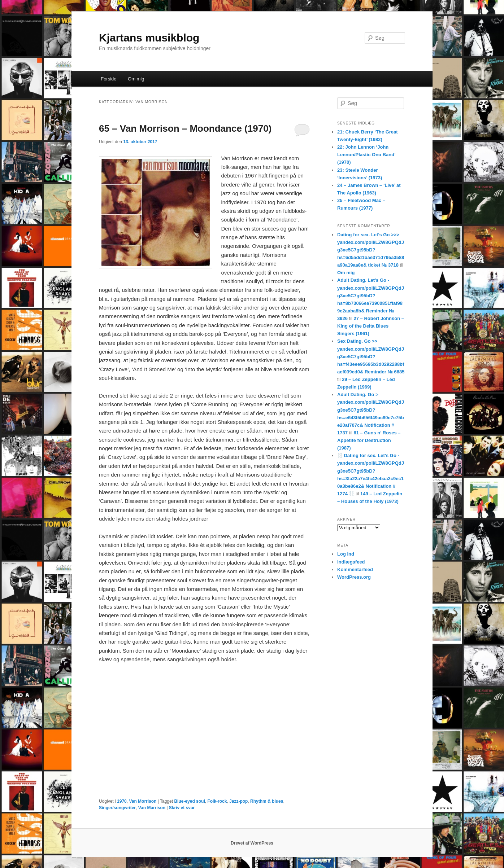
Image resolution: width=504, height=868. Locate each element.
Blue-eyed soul (189, 801)
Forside (108, 79)
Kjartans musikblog (149, 38)
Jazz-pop (238, 801)
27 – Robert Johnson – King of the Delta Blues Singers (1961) (371, 326)
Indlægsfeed (351, 562)
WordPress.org (354, 577)
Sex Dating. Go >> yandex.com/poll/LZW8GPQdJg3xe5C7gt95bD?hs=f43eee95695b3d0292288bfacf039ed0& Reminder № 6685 (371, 356)
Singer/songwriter (117, 808)
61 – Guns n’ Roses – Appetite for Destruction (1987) (369, 440)
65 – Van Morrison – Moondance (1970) (185, 128)
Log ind (346, 554)
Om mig (136, 79)
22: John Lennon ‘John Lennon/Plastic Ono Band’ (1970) (366, 155)
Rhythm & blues (267, 801)
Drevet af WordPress (252, 843)
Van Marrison (152, 808)
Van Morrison (143, 801)
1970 (122, 801)
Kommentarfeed (355, 569)
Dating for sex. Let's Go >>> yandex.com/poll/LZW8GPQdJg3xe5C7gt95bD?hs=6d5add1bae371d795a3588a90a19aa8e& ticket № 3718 (371, 250)
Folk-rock (217, 801)
